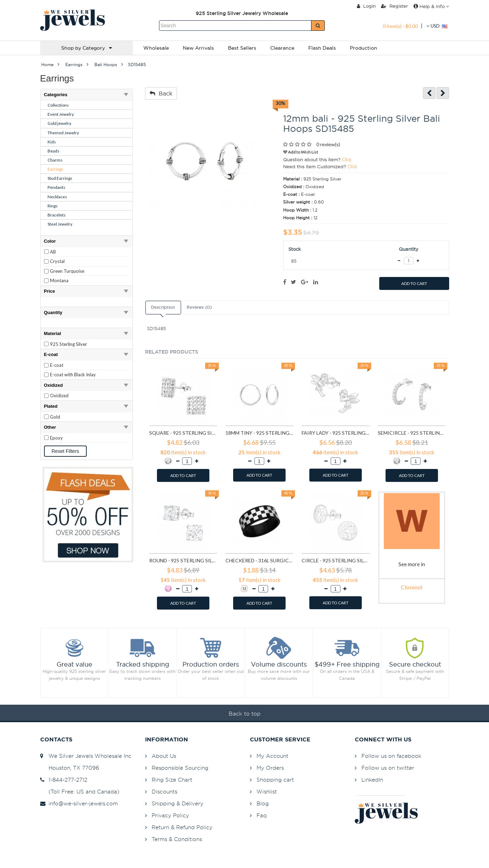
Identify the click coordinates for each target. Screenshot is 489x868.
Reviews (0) (199, 307)
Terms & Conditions (177, 839)
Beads (53, 151)
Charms (55, 160)
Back (161, 93)
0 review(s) (328, 144)
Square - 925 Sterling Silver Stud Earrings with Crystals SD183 (183, 433)
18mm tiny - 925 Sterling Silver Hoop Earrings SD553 (259, 433)
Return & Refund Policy (182, 827)
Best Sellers (242, 48)
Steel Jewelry (60, 224)
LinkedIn (372, 780)
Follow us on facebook (391, 756)
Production (364, 48)
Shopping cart (275, 780)
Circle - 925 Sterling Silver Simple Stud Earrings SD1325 (336, 560)
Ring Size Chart (172, 780)
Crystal (57, 261)
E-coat (57, 365)
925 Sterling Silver (69, 344)
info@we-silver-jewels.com (79, 803)
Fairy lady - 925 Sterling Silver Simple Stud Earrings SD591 (336, 433)
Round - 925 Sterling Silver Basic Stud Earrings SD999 (183, 560)
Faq (262, 815)
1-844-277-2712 (64, 780)
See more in (412, 564)
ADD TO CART (414, 283)
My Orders (270, 768)
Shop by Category (87, 48)
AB (53, 252)
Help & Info (431, 6)
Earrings (55, 169)
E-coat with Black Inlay (73, 375)
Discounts (164, 792)
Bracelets (57, 215)
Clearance (282, 48)
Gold (55, 417)
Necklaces (57, 197)
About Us (164, 756)
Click (347, 159)
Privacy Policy (170, 815)
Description (163, 307)
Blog (263, 803)
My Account (272, 756)
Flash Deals (322, 48)
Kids (52, 142)
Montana (59, 280)
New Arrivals (198, 48)
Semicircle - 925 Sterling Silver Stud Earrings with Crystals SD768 (412, 433)
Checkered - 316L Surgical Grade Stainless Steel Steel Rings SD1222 (259, 560)
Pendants (56, 187)
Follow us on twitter (388, 768)
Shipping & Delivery (178, 803)
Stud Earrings (60, 178)
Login (366, 6)
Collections (58, 105)
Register (394, 6)
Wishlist (267, 792)
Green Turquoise (67, 271)
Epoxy (56, 438)
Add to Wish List (301, 152)
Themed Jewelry (63, 133)
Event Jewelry (61, 114)
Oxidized (59, 396)
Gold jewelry (59, 123)
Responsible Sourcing (180, 768)
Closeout (412, 587)
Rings (53, 206)
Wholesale (156, 48)
